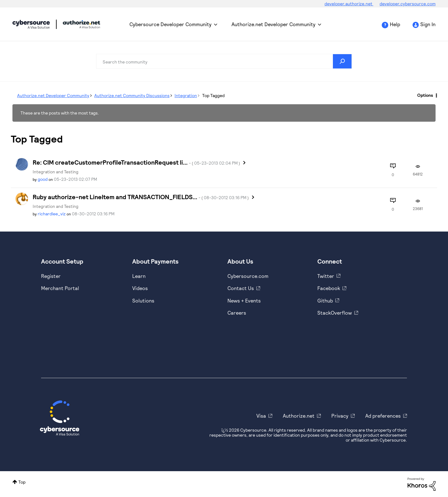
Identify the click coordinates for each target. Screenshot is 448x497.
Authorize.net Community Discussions (132, 95)
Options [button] (425, 95)
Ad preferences (383, 416)
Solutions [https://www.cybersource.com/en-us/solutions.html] (143, 300)
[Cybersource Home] (60, 418)
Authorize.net (299, 416)
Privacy (340, 416)
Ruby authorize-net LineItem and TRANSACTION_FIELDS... (141, 197)
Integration (186, 95)
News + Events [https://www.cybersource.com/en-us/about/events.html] (244, 300)
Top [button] (22, 482)
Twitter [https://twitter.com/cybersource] (326, 276)
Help (395, 24)
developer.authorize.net (349, 4)
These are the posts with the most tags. (60, 113)
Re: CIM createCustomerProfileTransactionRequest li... (136, 162)
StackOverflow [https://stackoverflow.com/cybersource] (335, 313)
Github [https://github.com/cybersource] (325, 300)
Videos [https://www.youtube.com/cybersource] (140, 288)
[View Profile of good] (43, 179)
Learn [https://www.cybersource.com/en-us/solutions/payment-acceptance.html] (139, 276)
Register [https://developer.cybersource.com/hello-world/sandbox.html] (51, 276)
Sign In (428, 24)
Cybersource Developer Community (31, 24)
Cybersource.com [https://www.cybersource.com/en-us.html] (248, 276)
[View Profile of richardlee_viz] (52, 214)
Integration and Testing (56, 172)
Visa (261, 416)
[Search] (224, 61)
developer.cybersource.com (408, 4)
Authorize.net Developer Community (273, 24)
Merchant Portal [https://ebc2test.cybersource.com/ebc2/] (60, 288)
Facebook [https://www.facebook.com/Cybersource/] (329, 288)
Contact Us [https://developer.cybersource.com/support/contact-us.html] (241, 288)
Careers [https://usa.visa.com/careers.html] (237, 313)
